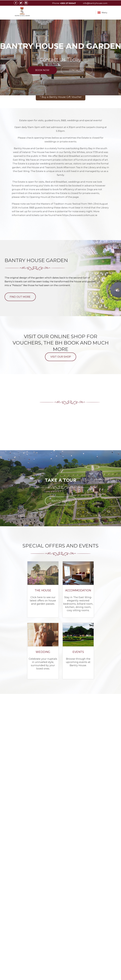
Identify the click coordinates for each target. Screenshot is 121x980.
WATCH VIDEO (60, 501)
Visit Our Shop (60, 357)
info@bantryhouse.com (95, 3)
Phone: (64, 3)
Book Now (42, 70)
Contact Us (77, 70)
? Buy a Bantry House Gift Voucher (61, 97)
